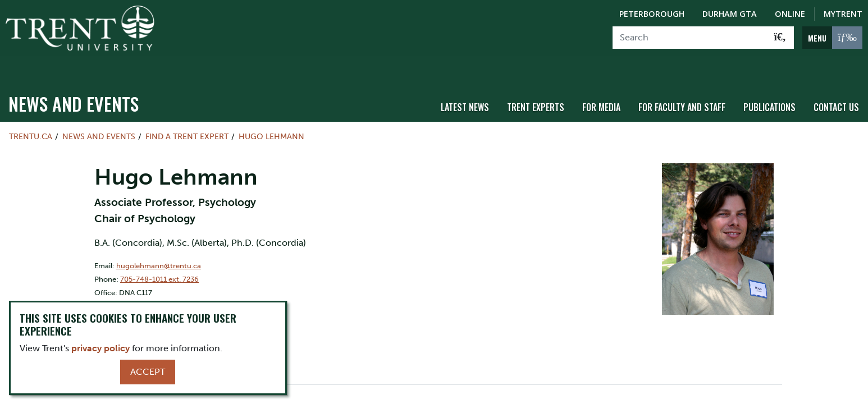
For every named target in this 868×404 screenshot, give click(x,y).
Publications (769, 86)
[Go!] (780, 38)
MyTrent (843, 14)
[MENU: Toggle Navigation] (832, 38)
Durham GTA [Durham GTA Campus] (730, 14)
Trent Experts (536, 86)
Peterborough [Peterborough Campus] (652, 14)
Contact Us (836, 86)
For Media (601, 86)
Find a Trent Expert (187, 116)
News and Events (74, 83)
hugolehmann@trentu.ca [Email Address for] (159, 244)
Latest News (465, 86)
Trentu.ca (31, 116)
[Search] (690, 38)
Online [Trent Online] (790, 14)
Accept (148, 372)
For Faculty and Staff (682, 86)
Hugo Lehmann (271, 116)
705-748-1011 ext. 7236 (159, 258)
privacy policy (100, 348)
